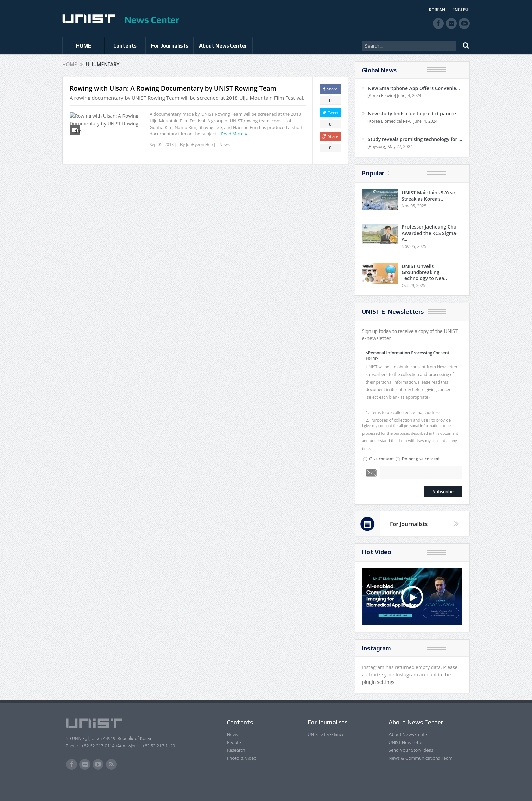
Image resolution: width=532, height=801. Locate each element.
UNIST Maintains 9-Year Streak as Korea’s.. (429, 195)
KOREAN (437, 10)
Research (236, 750)
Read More (232, 134)
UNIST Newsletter (406, 742)
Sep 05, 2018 (162, 144)
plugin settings (379, 682)
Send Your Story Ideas (411, 750)
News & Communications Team (420, 758)
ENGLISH (461, 10)
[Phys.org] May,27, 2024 (390, 147)
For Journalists (170, 46)
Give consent (381, 459)
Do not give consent (421, 459)
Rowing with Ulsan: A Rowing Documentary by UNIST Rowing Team (173, 88)
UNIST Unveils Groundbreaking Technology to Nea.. (424, 272)
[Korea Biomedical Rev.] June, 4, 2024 (402, 121)
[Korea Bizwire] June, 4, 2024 (394, 96)
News (224, 144)
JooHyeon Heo (199, 144)
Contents (125, 46)
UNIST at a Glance (326, 735)
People (234, 742)
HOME (83, 46)
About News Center (223, 46)
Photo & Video (242, 758)
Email (371, 473)
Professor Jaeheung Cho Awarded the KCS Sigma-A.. (430, 233)
